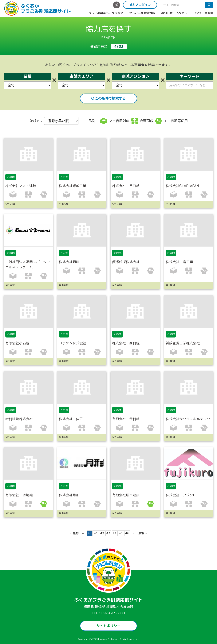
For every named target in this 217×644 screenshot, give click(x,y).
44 (115, 533)
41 (96, 533)
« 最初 (74, 533)
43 (108, 533)
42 (102, 533)
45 (121, 533)
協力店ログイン (140, 5)
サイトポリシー (108, 626)
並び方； (54, 121)
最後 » (143, 533)
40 (90, 533)
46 (127, 533)
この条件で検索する (108, 98)
